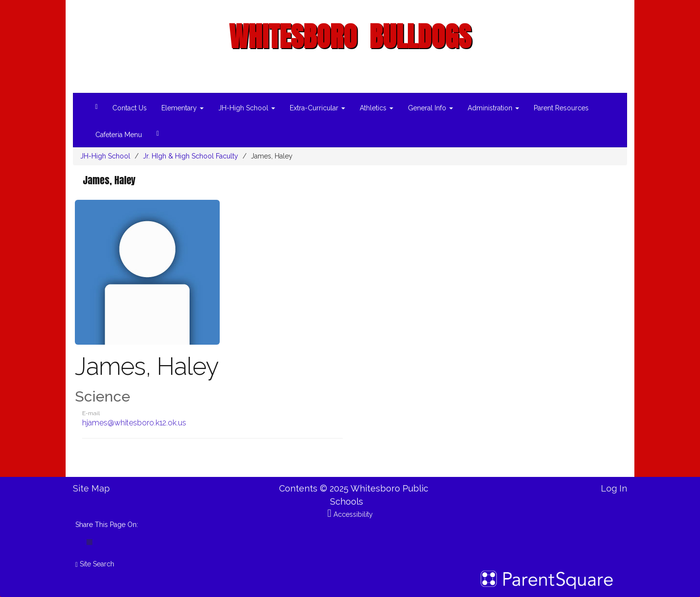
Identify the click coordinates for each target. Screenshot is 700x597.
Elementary (183, 108)
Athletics (376, 108)
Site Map (91, 488)
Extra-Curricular (317, 108)
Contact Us (130, 108)
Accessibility (350, 514)
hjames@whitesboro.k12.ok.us (134, 423)
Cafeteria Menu (119, 135)
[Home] (96, 105)
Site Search (95, 564)
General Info (430, 108)
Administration (493, 108)
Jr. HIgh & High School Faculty (191, 156)
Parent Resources (561, 108)
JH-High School (247, 108)
